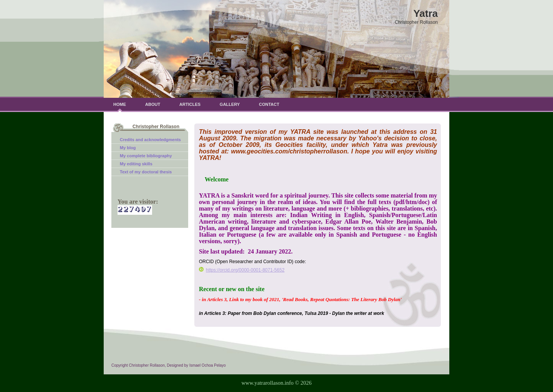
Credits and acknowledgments (150, 140)
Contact (269, 104)
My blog (128, 148)
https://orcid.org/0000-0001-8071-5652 (242, 270)
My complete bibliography (146, 156)
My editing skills (136, 164)
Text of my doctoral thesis (146, 172)
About (153, 104)
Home (120, 104)
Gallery (230, 104)
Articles (190, 104)
